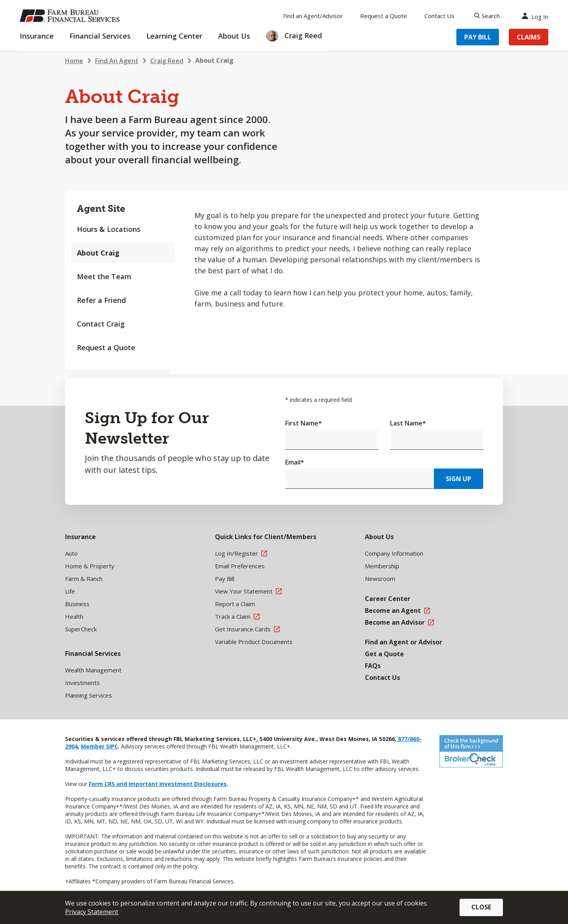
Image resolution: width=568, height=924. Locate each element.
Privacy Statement (92, 912)
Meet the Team (104, 276)
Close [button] (481, 907)
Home (74, 61)
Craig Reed (167, 61)
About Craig (214, 60)
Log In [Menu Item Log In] (537, 16)
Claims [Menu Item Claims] (529, 37)
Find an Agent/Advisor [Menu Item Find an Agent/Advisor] (313, 16)
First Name (304, 423)
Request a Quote (106, 347)
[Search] (487, 16)
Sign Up (459, 479)
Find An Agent (117, 61)
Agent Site (101, 208)
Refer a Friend (101, 300)
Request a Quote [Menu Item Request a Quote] (384, 16)
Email (295, 462)
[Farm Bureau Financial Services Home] (71, 16)
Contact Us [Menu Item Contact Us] (439, 16)
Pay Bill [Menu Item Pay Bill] (478, 37)
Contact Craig (101, 324)
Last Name (408, 423)
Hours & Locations (109, 229)
